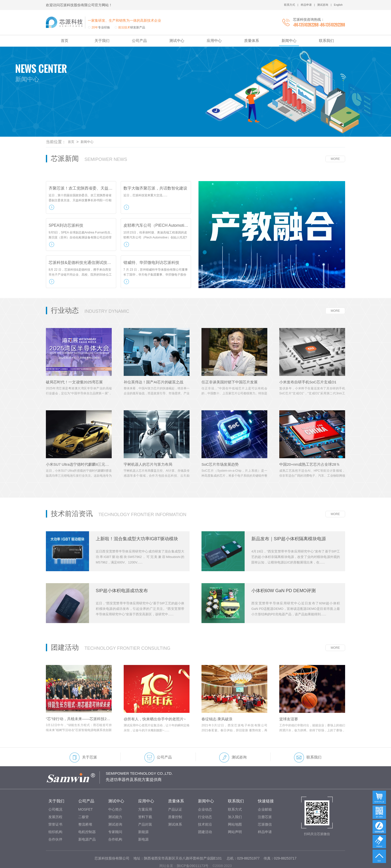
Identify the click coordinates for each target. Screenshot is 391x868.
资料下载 (145, 801)
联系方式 (286, 5)
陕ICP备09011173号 (193, 850)
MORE (335, 143)
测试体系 (175, 809)
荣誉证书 (55, 809)
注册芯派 (265, 801)
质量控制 (175, 801)
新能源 (143, 816)
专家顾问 (115, 816)
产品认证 (175, 794)
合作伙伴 (55, 824)
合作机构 (115, 824)
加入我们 (235, 801)
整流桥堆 (85, 809)
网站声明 (235, 816)
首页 (65, 41)
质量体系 (252, 41)
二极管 (84, 801)
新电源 (143, 824)
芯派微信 (265, 809)
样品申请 (303, 5)
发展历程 (55, 801)
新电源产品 (87, 824)
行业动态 (205, 801)
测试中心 (177, 41)
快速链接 (266, 786)
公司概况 (55, 794)
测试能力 (115, 801)
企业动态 (205, 794)
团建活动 (205, 816)
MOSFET (86, 794)
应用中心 (214, 41)
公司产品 (139, 41)
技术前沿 (205, 809)
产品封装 (145, 809)
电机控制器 (87, 816)
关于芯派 (83, 742)
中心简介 (115, 794)
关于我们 (102, 41)
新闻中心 (289, 41)
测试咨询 (321, 5)
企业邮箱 (265, 794)
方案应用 (145, 794)
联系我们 (326, 41)
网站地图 (235, 809)
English (338, 5)
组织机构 (55, 816)
